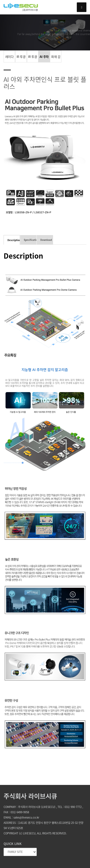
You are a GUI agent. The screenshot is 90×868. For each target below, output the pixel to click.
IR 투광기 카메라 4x (21, 58)
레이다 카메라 (9, 58)
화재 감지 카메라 (56, 58)
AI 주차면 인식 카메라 (44, 58)
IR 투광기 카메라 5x (33, 58)
